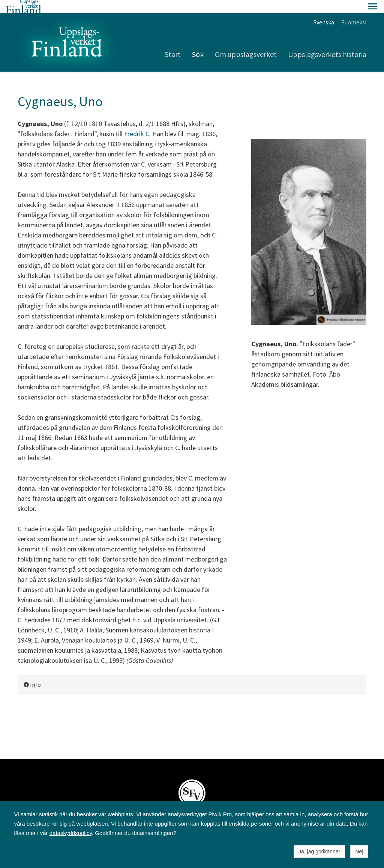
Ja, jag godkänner (319, 851)
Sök (198, 41)
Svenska (324, 9)
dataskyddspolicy (71, 833)
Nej (359, 851)
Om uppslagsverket (246, 41)
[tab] (192, 672)
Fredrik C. (137, 121)
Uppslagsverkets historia (327, 41)
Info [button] (32, 672)
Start (173, 41)
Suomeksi (354, 9)
